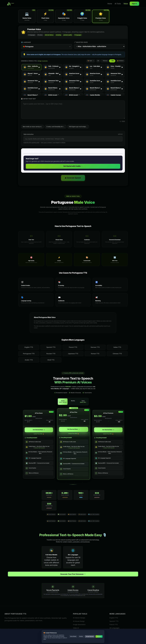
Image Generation (79, 624)
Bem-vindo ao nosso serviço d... (33, 127)
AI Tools (118, 4)
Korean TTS (95, 354)
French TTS (73, 347)
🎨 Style (91, 61)
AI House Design (79, 621)
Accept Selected (90, 636)
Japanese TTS (73, 354)
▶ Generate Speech (73, 178)
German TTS (95, 347)
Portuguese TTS (29, 354)
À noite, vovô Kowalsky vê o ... (56, 127)
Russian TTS (51, 354)
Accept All (99, 636)
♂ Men (112, 61)
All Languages (114, 628)
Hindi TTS (51, 360)
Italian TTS (117, 347)
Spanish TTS (51, 347)
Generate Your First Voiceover (73, 574)
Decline (81, 636)
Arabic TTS (29, 360)
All (98, 61)
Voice (126, 4)
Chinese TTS (117, 354)
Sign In (134, 4)
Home (110, 4)
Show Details (73, 636)
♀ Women (105, 61)
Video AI (76, 628)
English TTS (29, 347)
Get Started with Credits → (73, 166)
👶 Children (120, 61)
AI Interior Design (79, 618)
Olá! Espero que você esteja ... (78, 127)
